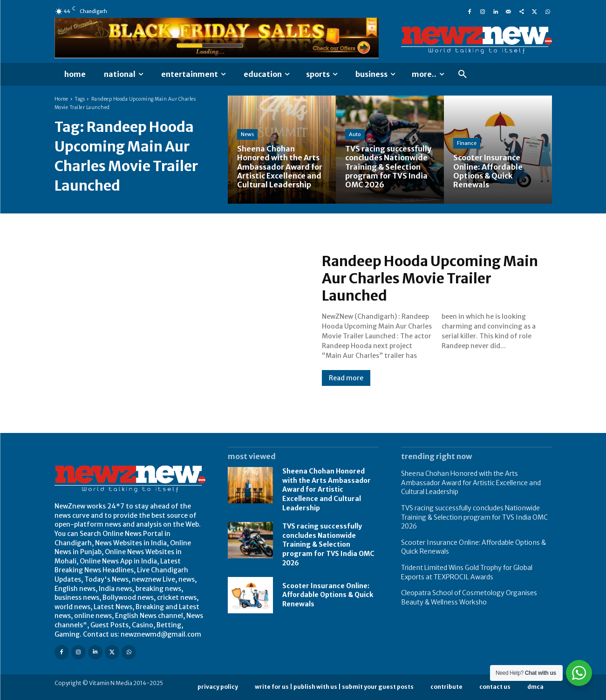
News (247, 134)
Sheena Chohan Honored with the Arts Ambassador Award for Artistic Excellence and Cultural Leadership (327, 489)
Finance (467, 143)
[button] (463, 75)
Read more (346, 377)
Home (61, 99)
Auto (355, 134)
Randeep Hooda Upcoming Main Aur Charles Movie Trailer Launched (431, 279)
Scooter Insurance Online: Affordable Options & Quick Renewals (328, 595)
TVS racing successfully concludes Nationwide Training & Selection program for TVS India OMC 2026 (328, 544)
